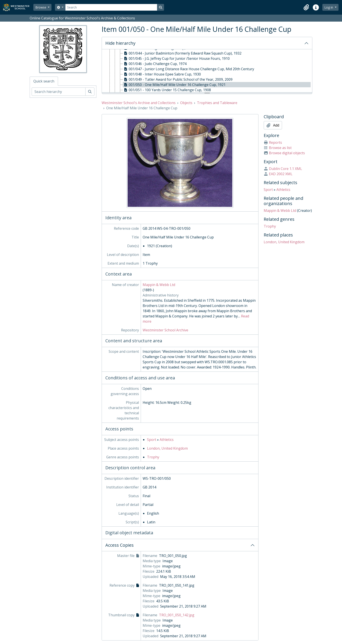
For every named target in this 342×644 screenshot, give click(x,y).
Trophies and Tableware (217, 103)
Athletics (167, 440)
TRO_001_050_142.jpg (177, 615)
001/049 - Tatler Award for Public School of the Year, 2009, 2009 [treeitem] (178, 79)
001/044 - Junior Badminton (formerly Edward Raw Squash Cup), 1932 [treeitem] (182, 53)
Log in (329, 7)
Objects (186, 103)
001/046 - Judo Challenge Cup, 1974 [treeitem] (155, 64)
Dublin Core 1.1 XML (283, 169)
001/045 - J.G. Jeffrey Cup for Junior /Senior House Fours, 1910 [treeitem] (176, 58)
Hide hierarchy (120, 43)
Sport (152, 440)
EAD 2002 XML (278, 174)
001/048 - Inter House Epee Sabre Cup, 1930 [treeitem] (162, 74)
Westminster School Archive (165, 330)
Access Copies (120, 545)
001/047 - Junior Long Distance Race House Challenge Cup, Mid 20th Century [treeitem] (189, 69)
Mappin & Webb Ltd (159, 285)
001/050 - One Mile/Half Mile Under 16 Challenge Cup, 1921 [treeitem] (174, 85)
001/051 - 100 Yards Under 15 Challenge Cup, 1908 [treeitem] (167, 90)
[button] (306, 7)
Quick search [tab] (44, 81)
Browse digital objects (284, 153)
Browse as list (278, 148)
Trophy (153, 457)
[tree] (207, 71)
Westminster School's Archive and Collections (139, 103)
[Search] (111, 7)
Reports (273, 142)
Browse (41, 7)
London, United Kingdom (167, 448)
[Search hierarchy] (59, 92)
